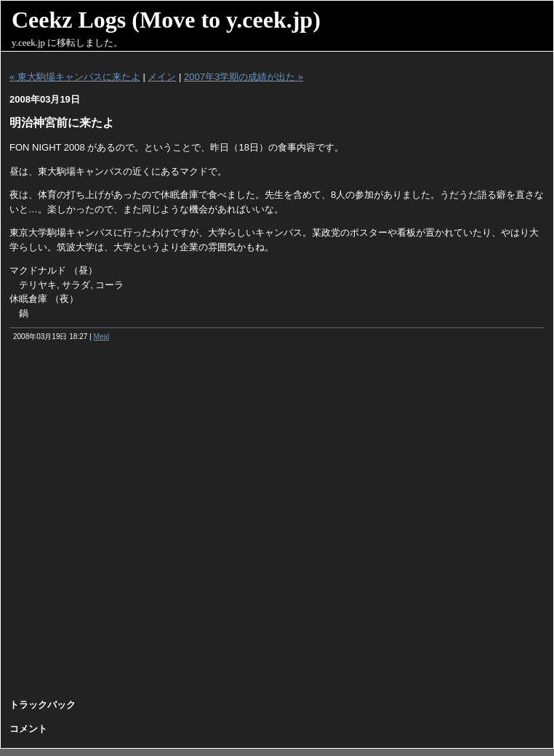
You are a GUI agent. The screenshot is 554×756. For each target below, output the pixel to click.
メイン (162, 77)
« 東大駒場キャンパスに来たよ (75, 77)
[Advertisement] (172, 525)
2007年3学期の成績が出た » (244, 77)
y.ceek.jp (28, 43)
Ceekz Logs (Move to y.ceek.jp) (166, 20)
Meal (101, 337)
